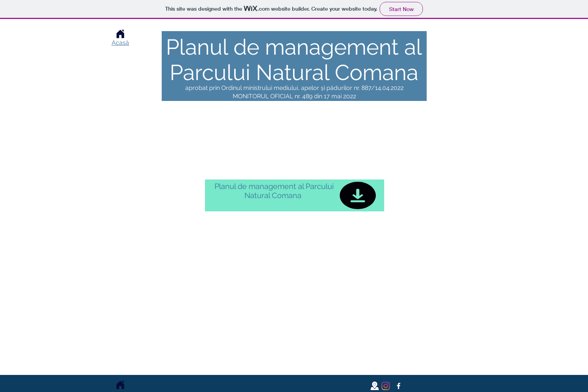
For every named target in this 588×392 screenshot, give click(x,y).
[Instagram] (386, 386)
